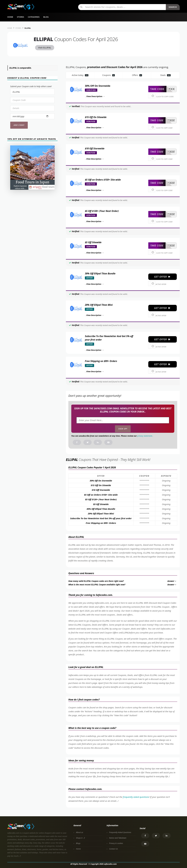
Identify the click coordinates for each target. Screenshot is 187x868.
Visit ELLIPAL (45, 48)
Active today (80, 75)
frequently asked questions (136, 797)
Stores (21, 17)
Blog (46, 17)
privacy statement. (145, 436)
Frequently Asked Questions (120, 832)
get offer (162, 277)
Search (173, 7)
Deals (165, 75)
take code (157, 89)
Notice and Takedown (118, 838)
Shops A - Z (80, 838)
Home (10, 17)
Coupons (109, 75)
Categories (34, 17)
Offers (137, 75)
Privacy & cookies (116, 843)
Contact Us (114, 849)
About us (80, 832)
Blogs (78, 843)
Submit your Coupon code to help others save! (31, 86)
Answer (172, 581)
